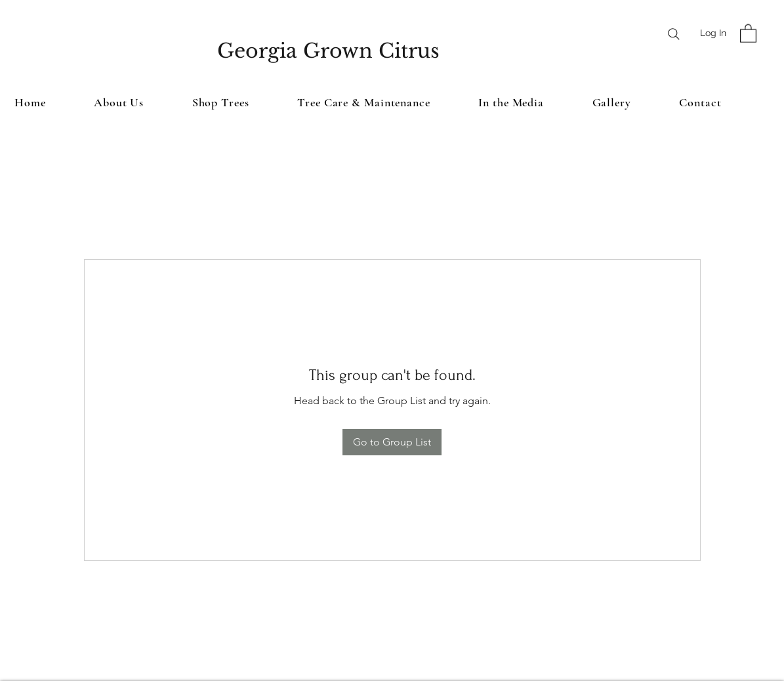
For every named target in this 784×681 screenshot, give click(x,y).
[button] (748, 33)
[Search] (674, 34)
